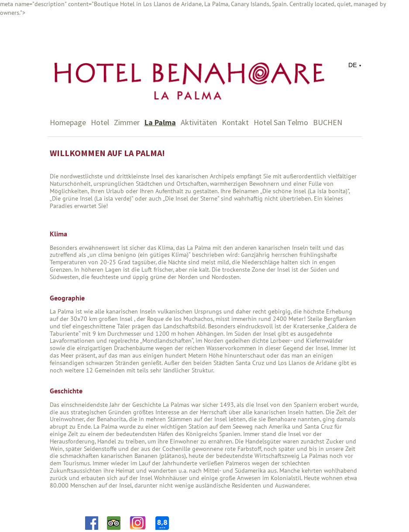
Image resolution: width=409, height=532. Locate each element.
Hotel (100, 122)
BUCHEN (328, 122)
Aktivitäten (199, 122)
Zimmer (127, 122)
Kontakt (235, 122)
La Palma (160, 122)
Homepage (68, 122)
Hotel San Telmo (281, 122)
